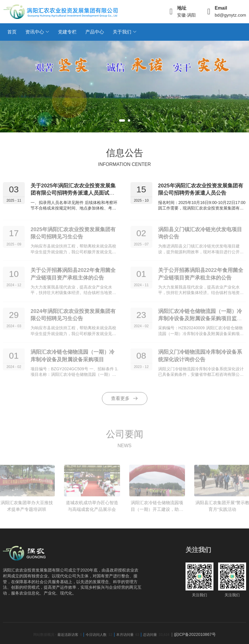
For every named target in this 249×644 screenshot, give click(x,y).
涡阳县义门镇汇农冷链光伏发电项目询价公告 (200, 236)
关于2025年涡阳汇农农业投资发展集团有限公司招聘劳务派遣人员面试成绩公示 (73, 194)
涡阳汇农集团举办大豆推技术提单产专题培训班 (27, 508)
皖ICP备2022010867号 (195, 634)
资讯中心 (35, 32)
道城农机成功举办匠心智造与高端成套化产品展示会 (92, 508)
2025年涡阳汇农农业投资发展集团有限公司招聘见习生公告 (73, 236)
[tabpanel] (125, 87)
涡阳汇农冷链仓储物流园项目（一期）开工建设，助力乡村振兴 (157, 512)
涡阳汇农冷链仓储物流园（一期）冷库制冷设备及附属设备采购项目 (73, 358)
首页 (12, 32)
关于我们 (122, 32)
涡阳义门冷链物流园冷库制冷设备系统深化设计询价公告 (200, 358)
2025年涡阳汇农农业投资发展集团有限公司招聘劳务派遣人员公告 (201, 190)
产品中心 (95, 32)
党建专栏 (67, 32)
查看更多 (125, 401)
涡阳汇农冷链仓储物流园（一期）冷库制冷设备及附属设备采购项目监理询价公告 (200, 321)
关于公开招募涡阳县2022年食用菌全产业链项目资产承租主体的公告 (73, 277)
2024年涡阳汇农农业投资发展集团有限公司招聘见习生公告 (73, 317)
